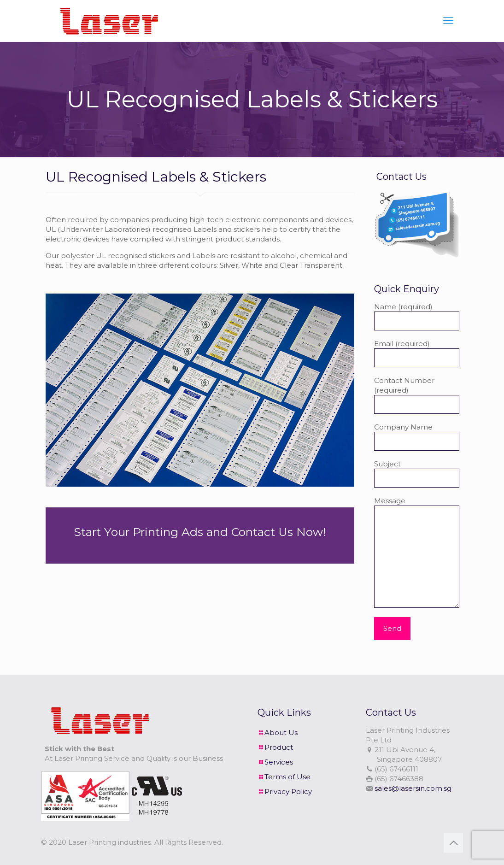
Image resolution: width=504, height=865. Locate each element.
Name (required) (417, 316)
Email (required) (417, 353)
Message (417, 552)
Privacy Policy (288, 791)
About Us (281, 733)
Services (279, 762)
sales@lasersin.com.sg (413, 788)
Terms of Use (287, 777)
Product (279, 747)
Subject (417, 474)
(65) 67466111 (396, 769)
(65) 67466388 (399, 779)
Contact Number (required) (417, 395)
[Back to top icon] (453, 843)
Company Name (417, 437)
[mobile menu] (448, 21)
